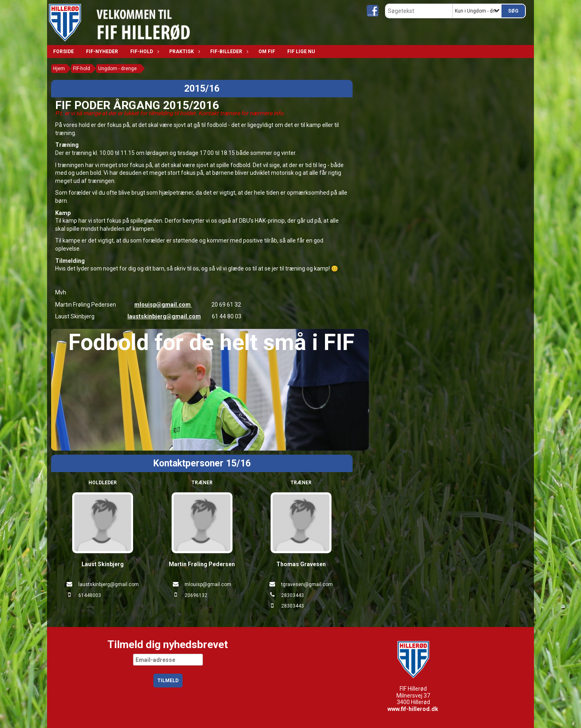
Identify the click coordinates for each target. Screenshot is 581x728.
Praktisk (184, 52)
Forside (63, 52)
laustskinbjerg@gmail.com (164, 316)
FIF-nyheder (102, 52)
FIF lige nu (301, 52)
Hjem (59, 69)
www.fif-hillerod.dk (413, 709)
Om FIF (267, 52)
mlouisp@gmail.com (163, 305)
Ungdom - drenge (117, 69)
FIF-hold (144, 52)
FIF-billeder (228, 52)
